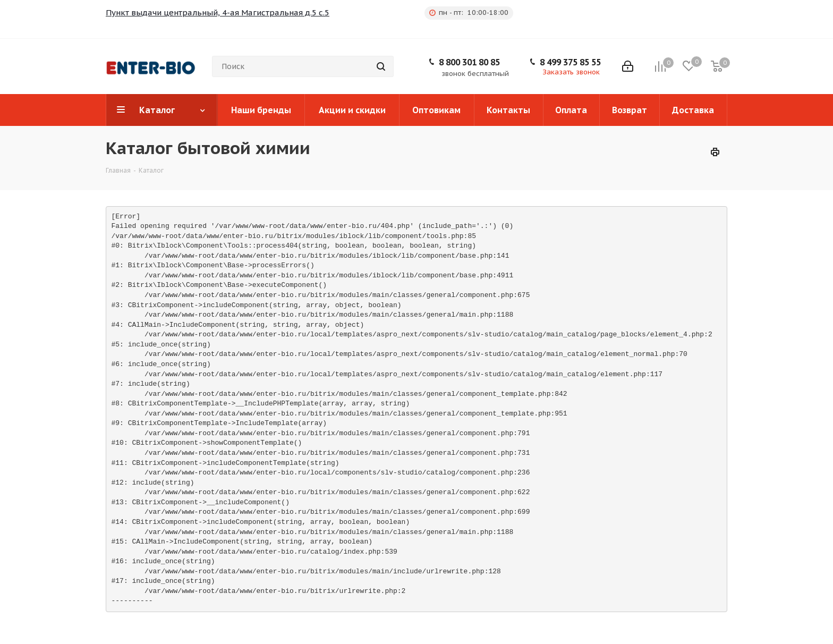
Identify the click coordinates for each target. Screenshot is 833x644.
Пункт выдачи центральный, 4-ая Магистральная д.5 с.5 (218, 12)
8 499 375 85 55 (570, 62)
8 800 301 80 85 (469, 62)
